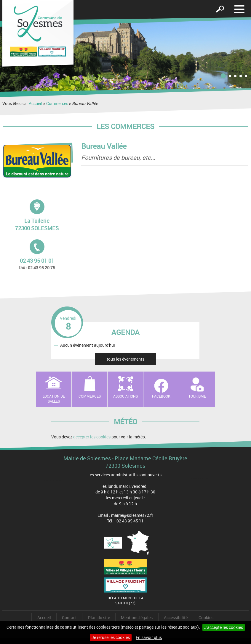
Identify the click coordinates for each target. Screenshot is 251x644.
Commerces (57, 103)
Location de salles (54, 399)
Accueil (36, 103)
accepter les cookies (92, 437)
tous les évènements (125, 359)
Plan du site (99, 618)
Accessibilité (176, 618)
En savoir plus (149, 637)
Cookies (206, 618)
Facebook (161, 396)
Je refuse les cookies (111, 637)
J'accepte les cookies (224, 627)
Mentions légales (137, 618)
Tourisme (197, 396)
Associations (125, 396)
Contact (69, 618)
